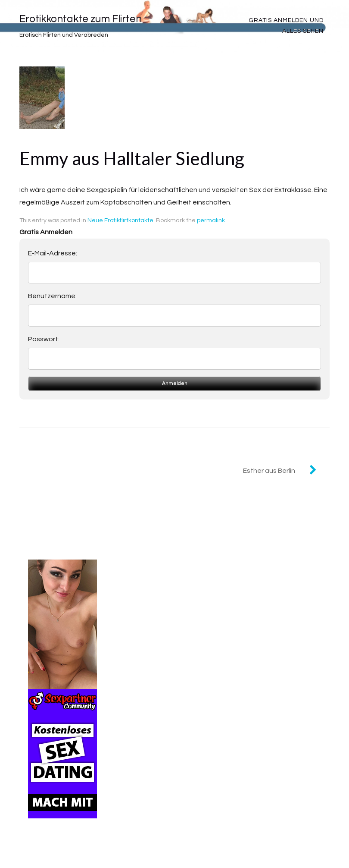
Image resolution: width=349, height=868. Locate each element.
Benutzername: (52, 296)
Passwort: (44, 339)
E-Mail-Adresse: (53, 253)
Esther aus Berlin (269, 471)
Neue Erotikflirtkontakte (120, 220)
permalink (211, 220)
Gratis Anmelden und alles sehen (286, 26)
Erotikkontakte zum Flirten (81, 19)
